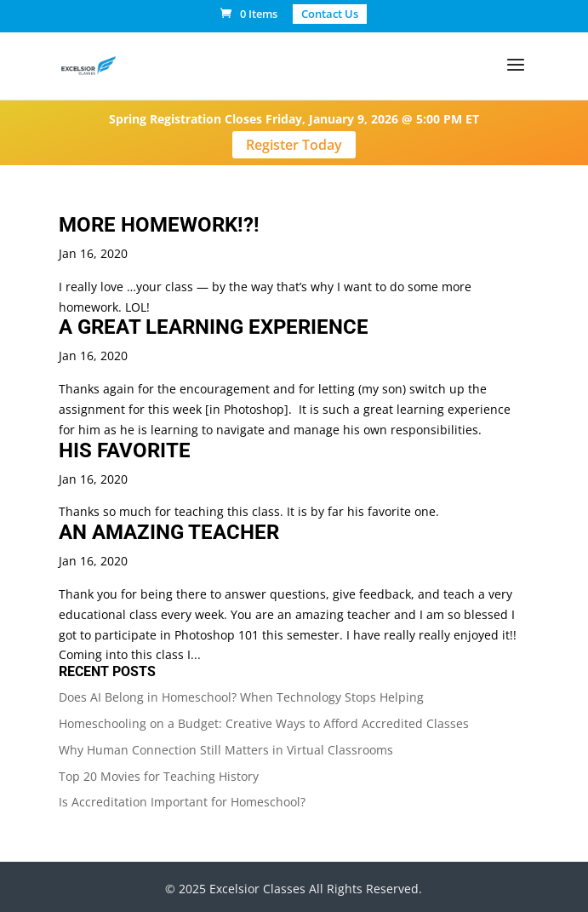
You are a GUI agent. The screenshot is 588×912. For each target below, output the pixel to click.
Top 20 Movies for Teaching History (159, 776)
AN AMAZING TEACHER (169, 532)
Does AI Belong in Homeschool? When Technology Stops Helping (241, 697)
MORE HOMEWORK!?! (159, 225)
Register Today (294, 145)
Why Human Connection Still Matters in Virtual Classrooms (226, 750)
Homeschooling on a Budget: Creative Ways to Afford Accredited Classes (264, 723)
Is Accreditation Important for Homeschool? (182, 802)
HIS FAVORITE (125, 450)
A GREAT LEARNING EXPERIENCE (214, 327)
